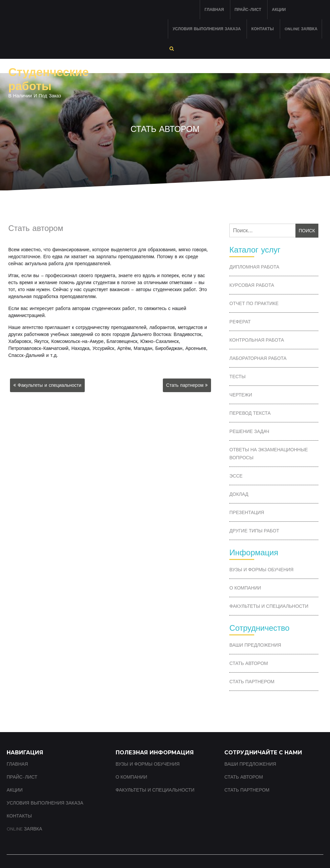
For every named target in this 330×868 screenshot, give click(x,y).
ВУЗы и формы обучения (261, 570)
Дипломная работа (254, 267)
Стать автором (249, 663)
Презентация (247, 512)
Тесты (237, 377)
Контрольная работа (257, 340)
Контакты (262, 29)
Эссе (236, 476)
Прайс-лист (248, 10)
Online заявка (301, 29)
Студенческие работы (49, 79)
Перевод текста (250, 413)
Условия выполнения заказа (207, 29)
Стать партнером (185, 385)
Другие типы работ (254, 531)
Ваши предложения (255, 645)
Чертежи (241, 395)
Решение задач (249, 431)
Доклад (239, 494)
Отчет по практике (254, 303)
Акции (279, 10)
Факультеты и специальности (50, 385)
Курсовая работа (252, 285)
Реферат (240, 322)
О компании (245, 588)
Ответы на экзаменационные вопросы (269, 454)
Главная (214, 10)
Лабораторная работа (258, 358)
